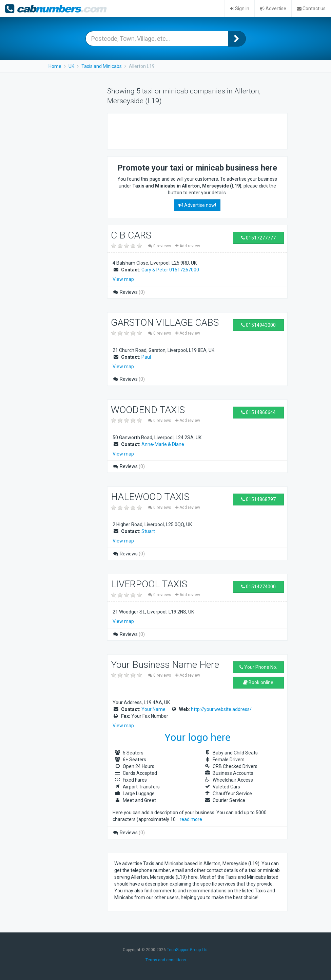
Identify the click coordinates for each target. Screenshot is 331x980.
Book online (258, 682)
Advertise (273, 8)
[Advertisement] (194, 130)
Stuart (148, 531)
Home (55, 66)
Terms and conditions (166, 960)
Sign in (240, 8)
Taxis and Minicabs (102, 66)
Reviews (129, 292)
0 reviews (160, 246)
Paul (146, 357)
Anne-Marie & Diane (163, 444)
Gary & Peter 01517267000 (170, 270)
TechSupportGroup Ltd (187, 950)
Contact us (311, 8)
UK (71, 66)
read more (191, 819)
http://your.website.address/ (221, 709)
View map (123, 279)
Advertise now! (197, 205)
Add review (188, 246)
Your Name (153, 709)
